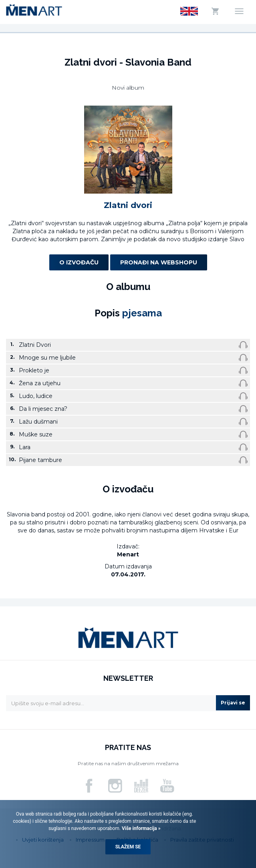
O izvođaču (79, 262)
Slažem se (128, 847)
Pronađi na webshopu (159, 262)
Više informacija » (141, 828)
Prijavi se (233, 703)
